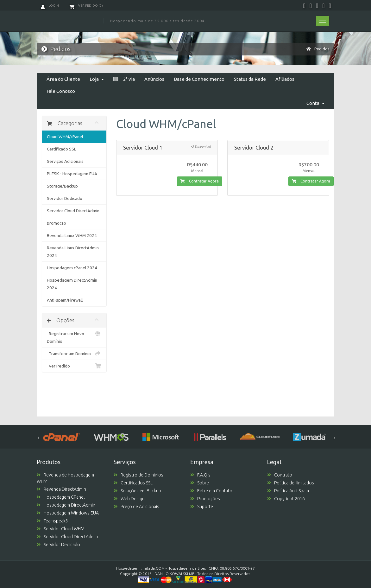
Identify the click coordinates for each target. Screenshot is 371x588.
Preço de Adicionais (136, 507)
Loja (97, 79)
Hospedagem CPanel (61, 497)
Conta (315, 103)
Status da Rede (250, 79)
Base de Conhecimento (199, 79)
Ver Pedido (74, 366)
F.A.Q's (200, 475)
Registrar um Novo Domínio (74, 337)
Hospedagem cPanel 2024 (72, 268)
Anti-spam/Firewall (65, 300)
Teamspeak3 (52, 521)
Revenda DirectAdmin (61, 489)
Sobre (200, 483)
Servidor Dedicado (65, 198)
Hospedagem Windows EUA (68, 513)
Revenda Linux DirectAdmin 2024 (73, 252)
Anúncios (154, 79)
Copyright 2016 (286, 499)
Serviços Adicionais (65, 161)
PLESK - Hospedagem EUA (72, 174)
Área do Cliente (63, 79)
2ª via (124, 79)
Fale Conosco (61, 91)
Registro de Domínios (138, 475)
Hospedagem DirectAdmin (66, 505)
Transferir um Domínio (74, 354)
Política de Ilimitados (291, 483)
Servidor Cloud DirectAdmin (73, 211)
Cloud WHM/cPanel (65, 137)
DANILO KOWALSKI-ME (174, 574)
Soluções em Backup (137, 491)
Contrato (280, 475)
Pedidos (322, 49)
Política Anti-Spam (288, 491)
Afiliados (285, 79)
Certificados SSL (133, 483)
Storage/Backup (62, 186)
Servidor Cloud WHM (61, 529)
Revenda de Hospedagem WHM (65, 478)
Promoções (205, 499)
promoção (57, 223)
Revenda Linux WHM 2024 (72, 235)
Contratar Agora (200, 181)
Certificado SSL (62, 149)
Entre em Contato (211, 491)
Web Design (129, 499)
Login (50, 6)
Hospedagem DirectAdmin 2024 (72, 284)
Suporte (202, 507)
